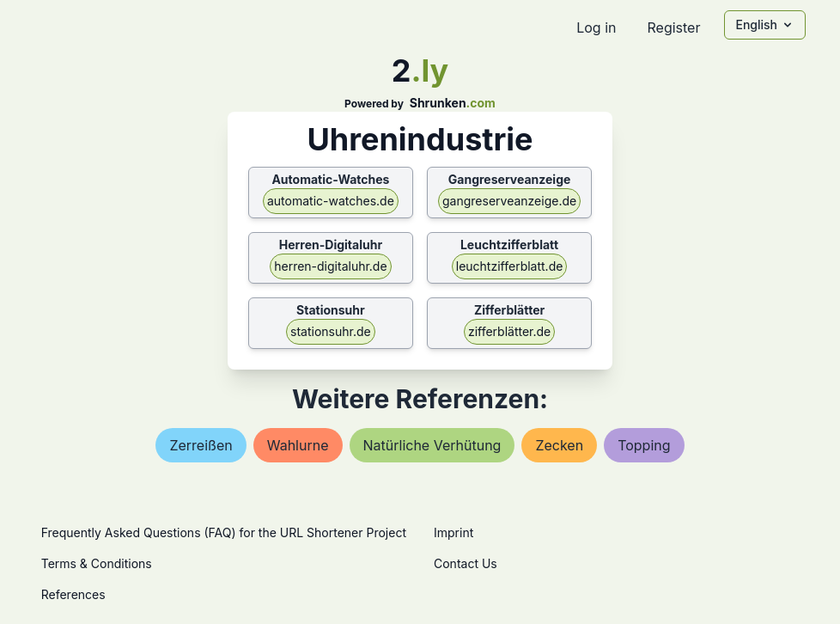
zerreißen (201, 445)
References (73, 594)
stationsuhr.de (331, 331)
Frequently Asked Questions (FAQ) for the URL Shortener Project (224, 532)
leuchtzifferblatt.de (510, 266)
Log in (596, 28)
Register (673, 28)
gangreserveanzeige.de (509, 201)
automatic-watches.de (331, 201)
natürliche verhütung (432, 445)
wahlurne (298, 445)
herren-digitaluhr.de (330, 266)
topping (644, 445)
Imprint (453, 532)
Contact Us (466, 563)
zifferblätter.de (509, 331)
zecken (559, 445)
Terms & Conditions (97, 563)
